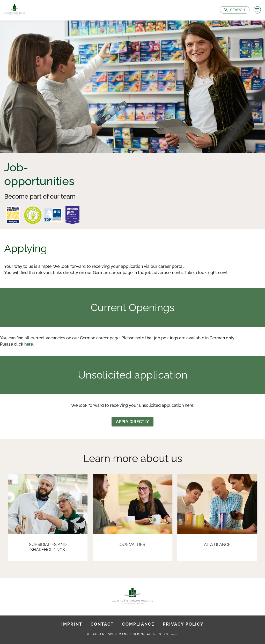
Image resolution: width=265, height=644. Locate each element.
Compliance (138, 624)
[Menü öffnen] (257, 10)
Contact (102, 624)
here (29, 344)
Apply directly (132, 422)
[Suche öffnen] (235, 10)
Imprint (72, 624)
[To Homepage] (14, 10)
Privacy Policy (183, 624)
